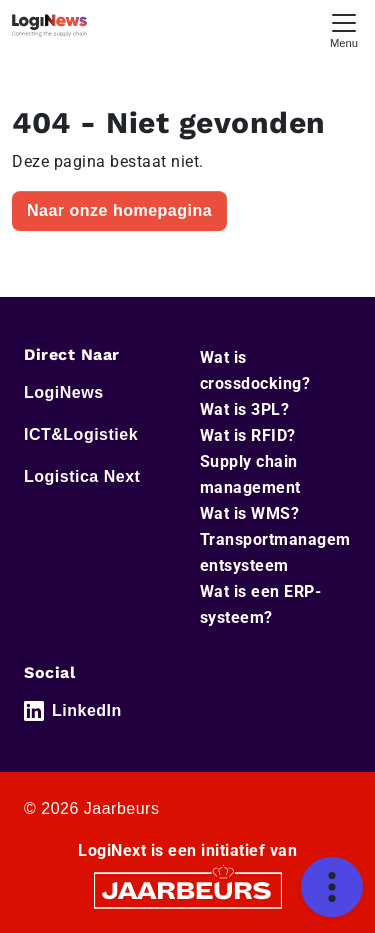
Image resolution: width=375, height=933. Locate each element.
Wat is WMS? (250, 513)
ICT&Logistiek (81, 434)
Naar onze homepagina (119, 210)
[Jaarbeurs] (188, 889)
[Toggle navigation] (344, 28)
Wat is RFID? (248, 435)
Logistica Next (82, 476)
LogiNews (64, 392)
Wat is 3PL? (245, 409)
